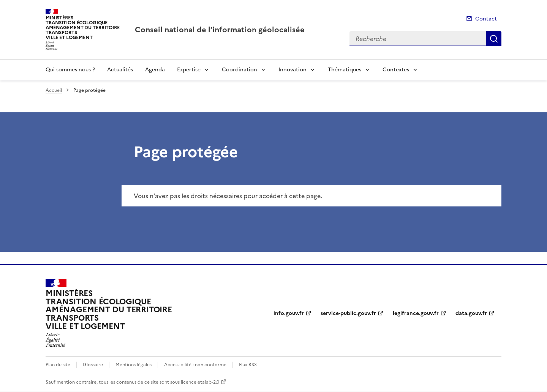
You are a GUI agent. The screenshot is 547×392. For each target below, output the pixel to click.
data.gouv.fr (471, 313)
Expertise (189, 70)
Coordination (240, 70)
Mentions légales (134, 365)
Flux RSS (248, 365)
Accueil (54, 90)
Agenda (155, 70)
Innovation (292, 70)
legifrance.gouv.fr (416, 313)
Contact (486, 19)
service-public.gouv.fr (348, 313)
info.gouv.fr (289, 313)
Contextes (396, 70)
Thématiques (345, 70)
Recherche (494, 39)
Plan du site (58, 365)
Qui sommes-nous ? (70, 70)
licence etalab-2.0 (200, 382)
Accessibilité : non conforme (195, 365)
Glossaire (93, 365)
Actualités (120, 70)
